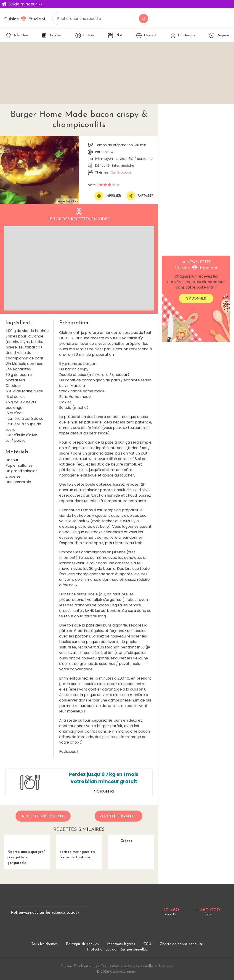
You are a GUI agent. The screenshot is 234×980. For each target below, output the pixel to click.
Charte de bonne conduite (181, 962)
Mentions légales (121, 962)
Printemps (183, 35)
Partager (140, 196)
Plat (115, 35)
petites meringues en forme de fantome (79, 856)
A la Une (17, 35)
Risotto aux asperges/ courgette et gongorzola (27, 859)
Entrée (85, 35)
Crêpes (131, 853)
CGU (147, 962)
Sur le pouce (121, 172)
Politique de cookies (82, 962)
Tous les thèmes (44, 962)
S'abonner (196, 298)
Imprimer (108, 196)
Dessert (146, 35)
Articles (52, 35)
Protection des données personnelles (117, 968)
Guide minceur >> (25, 4)
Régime (219, 35)
